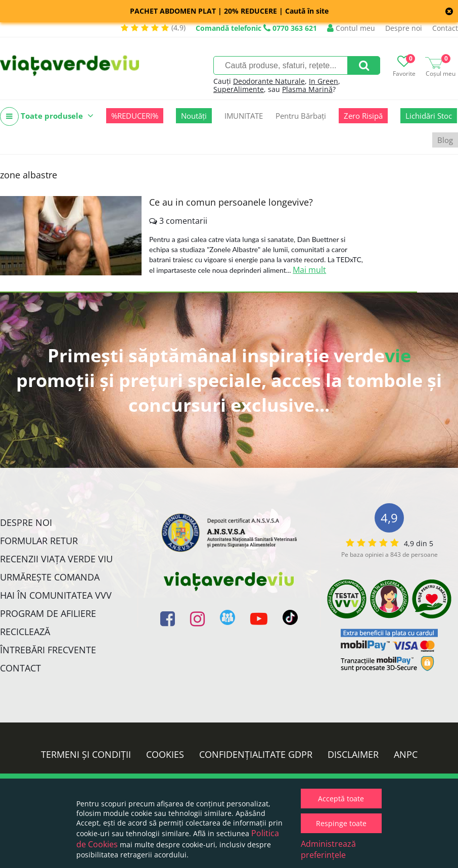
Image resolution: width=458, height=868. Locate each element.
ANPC (406, 754)
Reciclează (25, 632)
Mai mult (309, 270)
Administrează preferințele (328, 849)
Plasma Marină (307, 89)
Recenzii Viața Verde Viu (56, 559)
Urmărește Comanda (50, 577)
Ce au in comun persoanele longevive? (231, 202)
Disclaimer (353, 754)
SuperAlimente (239, 89)
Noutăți (194, 116)
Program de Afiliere (48, 613)
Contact (445, 28)
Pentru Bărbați (301, 116)
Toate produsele (47, 116)
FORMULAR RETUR (39, 541)
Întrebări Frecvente (48, 650)
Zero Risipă (363, 116)
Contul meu (351, 28)
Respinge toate (341, 823)
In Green (324, 81)
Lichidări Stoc (429, 116)
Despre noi (404, 28)
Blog (445, 140)
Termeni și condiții (86, 754)
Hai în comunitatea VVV (56, 595)
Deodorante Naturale (269, 81)
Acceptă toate (341, 799)
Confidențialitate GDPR (256, 754)
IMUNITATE (244, 116)
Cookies (165, 754)
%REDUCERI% (135, 116)
